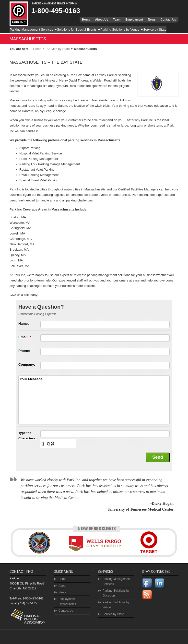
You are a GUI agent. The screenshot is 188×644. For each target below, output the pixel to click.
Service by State (155, 29)
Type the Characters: (28, 436)
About (62, 586)
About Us (101, 20)
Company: (27, 364)
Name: (24, 324)
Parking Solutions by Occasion (116, 593)
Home (86, 20)
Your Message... (33, 379)
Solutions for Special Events (78, 29)
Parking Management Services (33, 29)
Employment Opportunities (67, 601)
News (152, 20)
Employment (134, 20)
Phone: (24, 351)
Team (117, 20)
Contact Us (168, 20)
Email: (25, 337)
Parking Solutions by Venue (122, 29)
